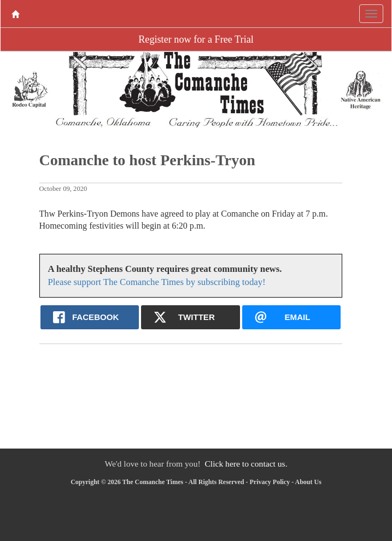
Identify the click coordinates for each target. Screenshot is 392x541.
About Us (308, 482)
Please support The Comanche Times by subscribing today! (157, 282)
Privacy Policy (270, 482)
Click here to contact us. (246, 464)
